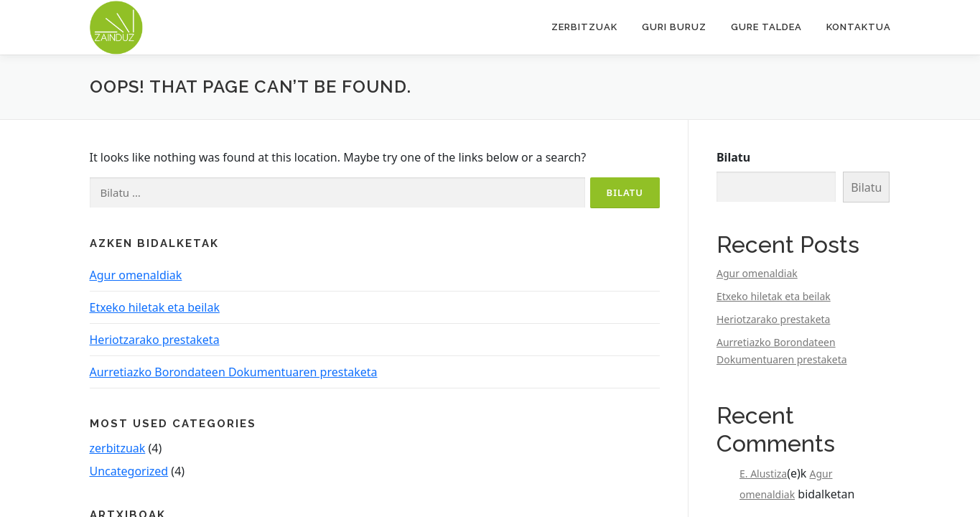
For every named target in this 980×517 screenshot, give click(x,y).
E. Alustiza (763, 474)
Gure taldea (766, 27)
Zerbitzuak (584, 27)
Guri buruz (674, 27)
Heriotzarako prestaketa (155, 340)
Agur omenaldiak (136, 275)
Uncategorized (129, 471)
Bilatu (733, 157)
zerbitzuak (118, 448)
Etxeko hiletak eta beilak (155, 307)
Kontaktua (859, 27)
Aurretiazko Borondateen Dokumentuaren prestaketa (234, 372)
